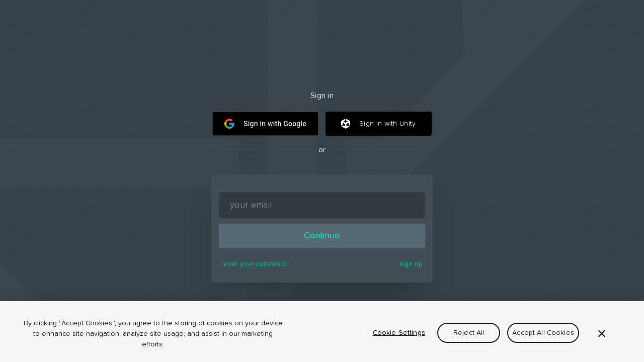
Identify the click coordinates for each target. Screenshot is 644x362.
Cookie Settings (399, 333)
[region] (322, 332)
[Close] (602, 333)
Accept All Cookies (543, 333)
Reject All (469, 333)
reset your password (254, 264)
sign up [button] (411, 264)
